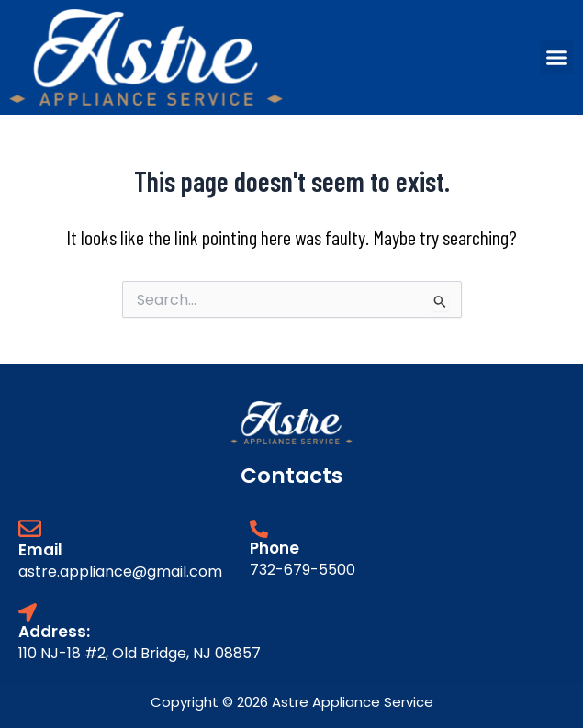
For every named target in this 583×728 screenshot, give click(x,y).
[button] (557, 58)
